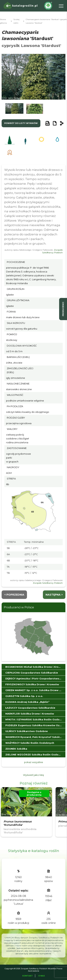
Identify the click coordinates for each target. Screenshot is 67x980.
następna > (54, 595)
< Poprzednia (14, 595)
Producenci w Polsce (19, 607)
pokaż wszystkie (34, 762)
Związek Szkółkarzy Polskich (52, 251)
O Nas (42, 976)
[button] (14, 109)
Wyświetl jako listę (33, 775)
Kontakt (28, 976)
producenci (63, 309)
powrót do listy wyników (21, 123)
